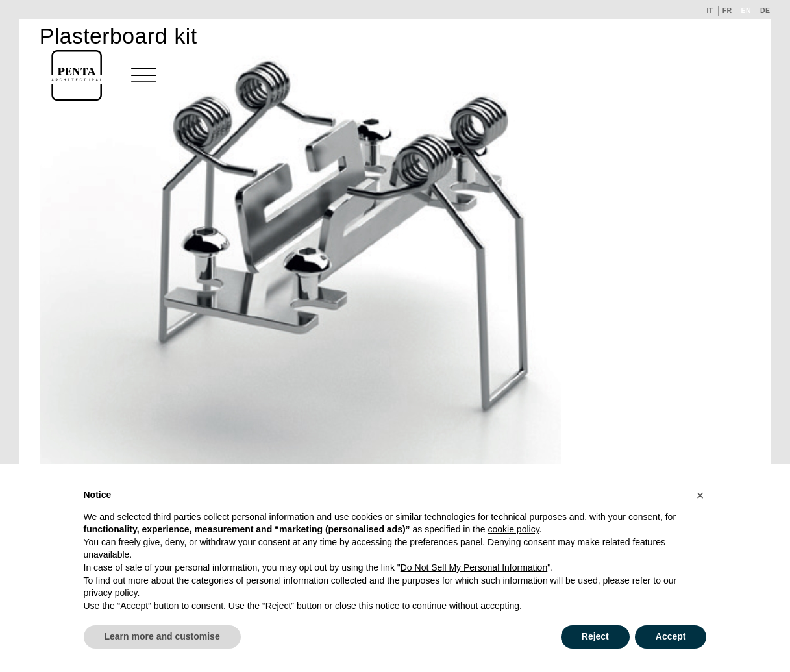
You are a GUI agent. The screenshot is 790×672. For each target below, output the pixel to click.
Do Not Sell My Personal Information (474, 567)
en (747, 10)
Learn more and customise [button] (162, 636)
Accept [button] (671, 636)
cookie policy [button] (513, 529)
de (765, 10)
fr (727, 10)
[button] (700, 495)
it (710, 10)
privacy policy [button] (111, 593)
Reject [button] (595, 636)
